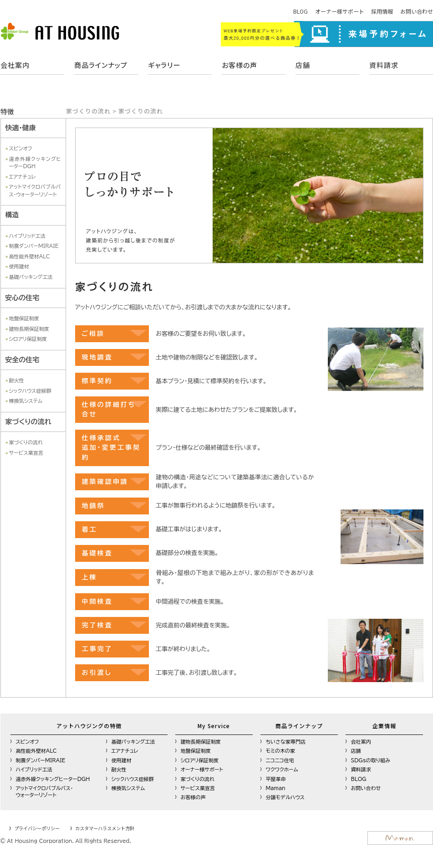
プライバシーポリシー (37, 828)
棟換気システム (26, 401)
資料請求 (384, 65)
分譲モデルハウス (285, 797)
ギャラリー (164, 65)
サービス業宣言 (26, 453)
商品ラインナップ (101, 65)
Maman (276, 788)
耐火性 (17, 380)
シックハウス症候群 (30, 391)
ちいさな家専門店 (286, 742)
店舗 (303, 65)
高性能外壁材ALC (30, 256)
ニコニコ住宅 (280, 760)
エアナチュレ (23, 177)
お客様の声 (239, 65)
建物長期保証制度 (29, 329)
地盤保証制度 (24, 318)
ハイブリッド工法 (27, 236)
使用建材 (19, 266)
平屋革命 (276, 779)
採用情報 (382, 11)
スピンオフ (21, 148)
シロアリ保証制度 (28, 339)
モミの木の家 (280, 751)
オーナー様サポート (340, 11)
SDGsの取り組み (371, 760)
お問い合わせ (417, 11)
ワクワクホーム (282, 769)
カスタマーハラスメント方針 (105, 828)
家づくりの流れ (26, 442)
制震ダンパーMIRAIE (34, 246)
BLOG (301, 11)
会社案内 (15, 65)
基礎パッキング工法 (31, 277)
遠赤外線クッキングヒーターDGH (53, 779)
